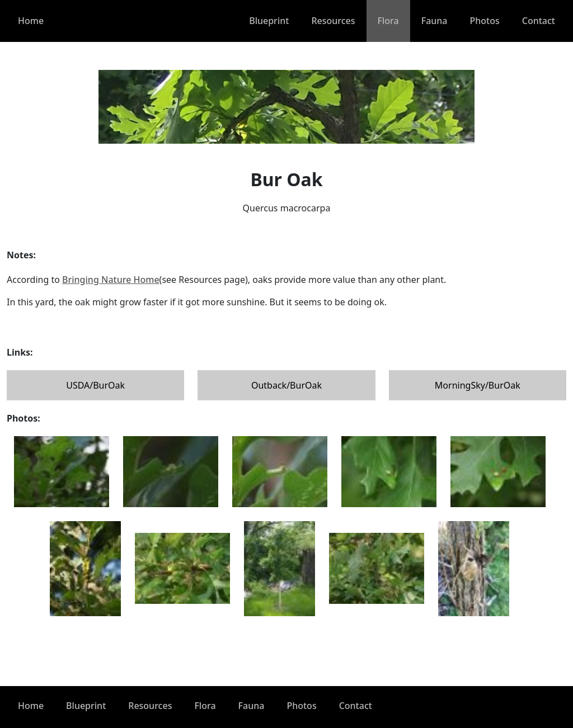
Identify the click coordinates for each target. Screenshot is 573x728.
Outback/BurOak (286, 385)
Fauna (435, 21)
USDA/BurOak (95, 385)
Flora (388, 21)
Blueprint (269, 21)
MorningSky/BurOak (478, 385)
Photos (485, 21)
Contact (539, 21)
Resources (333, 21)
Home (31, 21)
